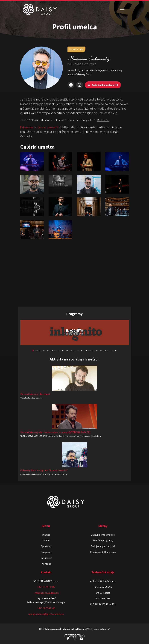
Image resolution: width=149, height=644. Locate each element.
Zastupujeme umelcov (103, 535)
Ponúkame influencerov (103, 552)
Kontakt (46, 564)
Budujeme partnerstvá (103, 546)
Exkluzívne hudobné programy (39, 127)
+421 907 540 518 (46, 608)
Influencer (46, 558)
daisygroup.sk (54, 629)
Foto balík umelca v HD (103, 85)
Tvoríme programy (103, 540)
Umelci (46, 540)
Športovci (46, 546)
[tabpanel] (75, 333)
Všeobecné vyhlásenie (74, 629)
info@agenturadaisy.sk (46, 593)
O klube (46, 535)
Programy (46, 552)
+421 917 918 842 (46, 587)
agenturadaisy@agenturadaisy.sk (46, 614)
